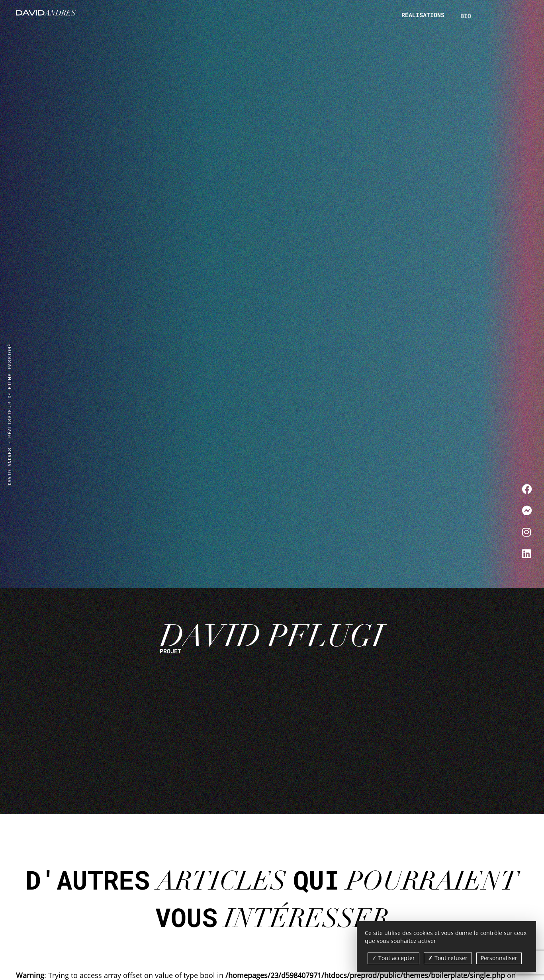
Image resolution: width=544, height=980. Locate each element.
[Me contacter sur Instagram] (527, 532)
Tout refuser (448, 958)
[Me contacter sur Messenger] (527, 510)
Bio (466, 23)
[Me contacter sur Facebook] (527, 489)
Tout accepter (393, 958)
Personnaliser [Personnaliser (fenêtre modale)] (499, 958)
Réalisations (423, 15)
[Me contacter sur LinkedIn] (527, 553)
